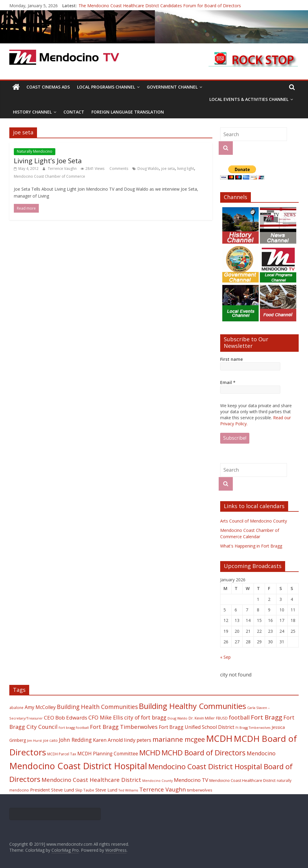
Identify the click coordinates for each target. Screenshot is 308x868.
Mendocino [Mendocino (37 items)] (261, 753)
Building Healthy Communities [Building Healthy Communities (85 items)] (192, 706)
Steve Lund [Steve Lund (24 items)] (106, 790)
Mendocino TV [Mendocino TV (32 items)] (191, 780)
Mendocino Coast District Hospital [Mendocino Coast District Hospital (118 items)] (78, 766)
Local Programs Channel (106, 87)
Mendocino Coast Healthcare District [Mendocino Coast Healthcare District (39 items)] (91, 780)
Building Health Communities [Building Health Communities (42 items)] (97, 707)
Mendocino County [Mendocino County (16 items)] (157, 781)
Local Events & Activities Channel (249, 99)
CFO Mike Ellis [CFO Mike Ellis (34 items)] (106, 717)
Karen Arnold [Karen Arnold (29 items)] (108, 740)
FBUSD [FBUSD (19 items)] (222, 718)
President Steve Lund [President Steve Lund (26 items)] (52, 790)
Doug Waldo (148, 169)
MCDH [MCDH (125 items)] (219, 738)
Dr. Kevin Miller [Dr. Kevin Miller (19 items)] (202, 718)
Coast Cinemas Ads (48, 87)
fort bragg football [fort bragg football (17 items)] (74, 727)
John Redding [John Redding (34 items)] (75, 740)
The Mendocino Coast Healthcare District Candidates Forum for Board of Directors (160, 6)
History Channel (32, 112)
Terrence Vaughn (63, 169)
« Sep (225, 657)
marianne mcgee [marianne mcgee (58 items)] (179, 739)
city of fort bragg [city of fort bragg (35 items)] (145, 717)
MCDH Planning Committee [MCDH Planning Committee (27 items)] (108, 754)
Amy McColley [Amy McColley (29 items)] (40, 707)
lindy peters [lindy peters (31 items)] (138, 740)
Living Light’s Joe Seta (48, 161)
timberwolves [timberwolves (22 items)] (200, 790)
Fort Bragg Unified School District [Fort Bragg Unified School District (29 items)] (197, 727)
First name (231, 359)
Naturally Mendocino (35, 151)
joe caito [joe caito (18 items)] (50, 740)
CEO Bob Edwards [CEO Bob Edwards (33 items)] (66, 718)
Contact (74, 112)
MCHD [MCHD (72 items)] (150, 752)
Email (228, 382)
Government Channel (172, 87)
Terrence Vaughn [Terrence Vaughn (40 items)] (163, 789)
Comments (118, 169)
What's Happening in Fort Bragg (251, 546)
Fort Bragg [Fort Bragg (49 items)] (266, 717)
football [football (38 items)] (239, 717)
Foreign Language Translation (128, 112)
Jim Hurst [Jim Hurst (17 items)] (34, 740)
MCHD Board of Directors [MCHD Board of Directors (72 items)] (203, 752)
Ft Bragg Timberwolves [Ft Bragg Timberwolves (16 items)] (253, 728)
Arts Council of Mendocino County (254, 521)
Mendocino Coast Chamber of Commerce (49, 176)
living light (186, 169)
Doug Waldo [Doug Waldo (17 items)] (177, 718)
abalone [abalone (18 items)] (16, 707)
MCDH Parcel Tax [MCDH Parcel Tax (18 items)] (62, 754)
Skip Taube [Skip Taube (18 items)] (85, 790)
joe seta (168, 169)
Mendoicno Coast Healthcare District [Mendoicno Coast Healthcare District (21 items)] (242, 780)
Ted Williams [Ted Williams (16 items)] (128, 790)
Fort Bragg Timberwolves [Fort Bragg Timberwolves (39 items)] (124, 727)
